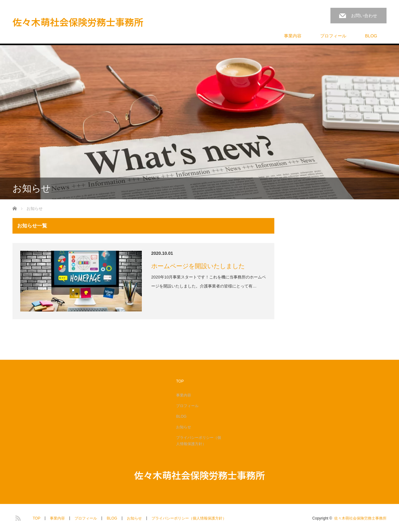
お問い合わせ (364, 16)
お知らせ (184, 427)
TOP (180, 381)
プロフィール (333, 36)
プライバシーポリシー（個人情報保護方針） (199, 441)
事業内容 (293, 36)
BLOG (371, 36)
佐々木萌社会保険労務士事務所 (78, 22)
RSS (17, 517)
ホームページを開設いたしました (198, 266)
